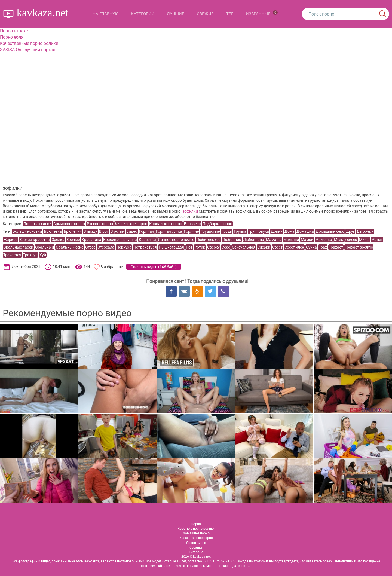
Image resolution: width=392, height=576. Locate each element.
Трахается (12, 255)
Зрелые (73, 240)
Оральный (45, 247)
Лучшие (176, 14)
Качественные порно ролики (29, 43)
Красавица (91, 240)
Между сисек (346, 240)
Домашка (305, 231)
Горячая (147, 231)
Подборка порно (217, 224)
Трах (323, 247)
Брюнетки (73, 231)
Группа (240, 231)
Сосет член (294, 247)
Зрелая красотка (35, 240)
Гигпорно (196, 552)
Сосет (277, 247)
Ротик (200, 247)
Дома (290, 231)
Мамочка (324, 240)
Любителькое (208, 240)
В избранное (112, 267)
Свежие (205, 14)
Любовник (232, 240)
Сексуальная (244, 247)
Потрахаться (145, 247)
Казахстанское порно (196, 538)
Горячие (191, 231)
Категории (143, 14)
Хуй (43, 255)
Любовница (254, 240)
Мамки (307, 240)
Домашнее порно (196, 533)
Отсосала (106, 247)
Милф (364, 240)
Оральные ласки (18, 247)
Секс (226, 247)
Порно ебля (12, 37)
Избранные (262, 13)
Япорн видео (196, 543)
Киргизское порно (131, 224)
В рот (104, 231)
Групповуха (259, 231)
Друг (350, 231)
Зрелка (58, 240)
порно (196, 524)
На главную (105, 14)
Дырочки (365, 231)
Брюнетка (53, 231)
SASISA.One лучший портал (28, 50)
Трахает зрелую (359, 247)
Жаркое (10, 240)
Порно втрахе (14, 31)
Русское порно (100, 224)
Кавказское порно (166, 224)
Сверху (213, 247)
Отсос (90, 247)
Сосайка (196, 547)
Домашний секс (330, 231)
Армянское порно (69, 224)
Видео (132, 231)
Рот (189, 247)
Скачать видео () (154, 267)
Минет (377, 240)
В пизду (90, 231)
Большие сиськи (27, 231)
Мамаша (274, 240)
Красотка (147, 240)
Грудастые (210, 231)
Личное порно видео (176, 240)
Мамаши (291, 240)
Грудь (227, 231)
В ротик (117, 231)
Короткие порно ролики (196, 529)
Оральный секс (70, 247)
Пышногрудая (171, 247)
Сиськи (264, 247)
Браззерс (192, 224)
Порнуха (124, 247)
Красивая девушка (120, 240)
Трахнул (30, 255)
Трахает (336, 247)
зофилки (190, 211)
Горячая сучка (169, 231)
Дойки (277, 231)
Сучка (311, 247)
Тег (230, 14)
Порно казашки (37, 224)
